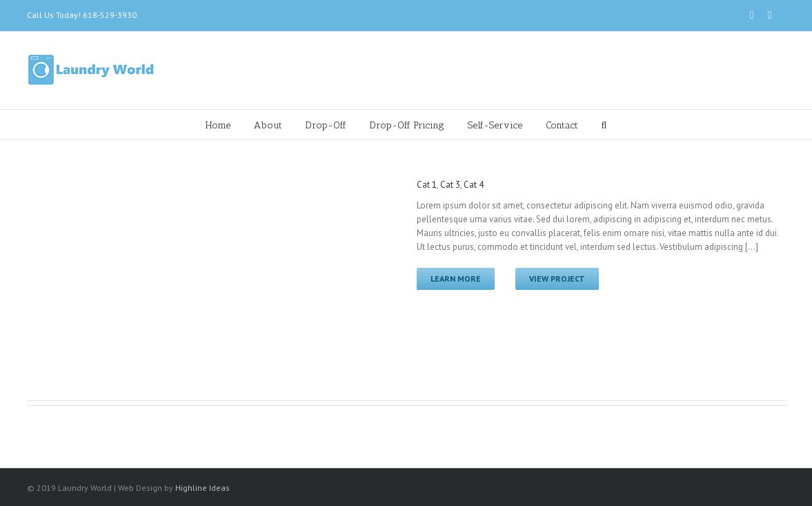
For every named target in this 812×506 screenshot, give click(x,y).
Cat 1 (427, 185)
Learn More (456, 279)
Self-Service (495, 125)
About (268, 125)
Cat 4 (474, 185)
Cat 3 (450, 185)
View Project (557, 279)
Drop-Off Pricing (407, 125)
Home (218, 125)
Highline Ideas (202, 488)
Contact (562, 125)
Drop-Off (326, 125)
